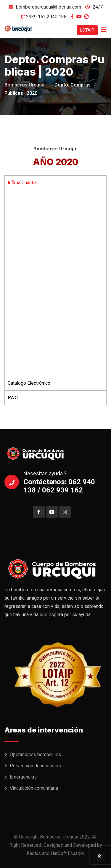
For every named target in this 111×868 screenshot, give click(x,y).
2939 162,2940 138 (46, 17)
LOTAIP (87, 30)
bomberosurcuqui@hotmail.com (49, 7)
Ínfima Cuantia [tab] (22, 183)
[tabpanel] (55, 283)
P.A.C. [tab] (13, 398)
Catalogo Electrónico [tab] (29, 383)
